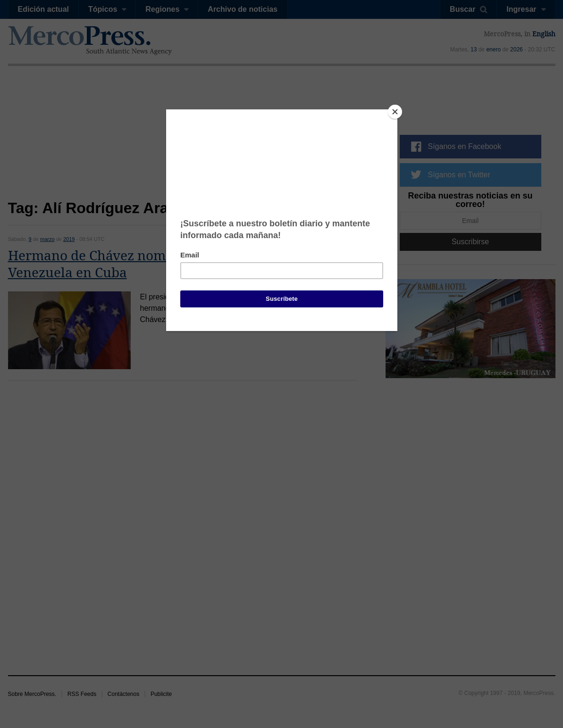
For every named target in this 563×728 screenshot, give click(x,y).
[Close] (395, 112)
